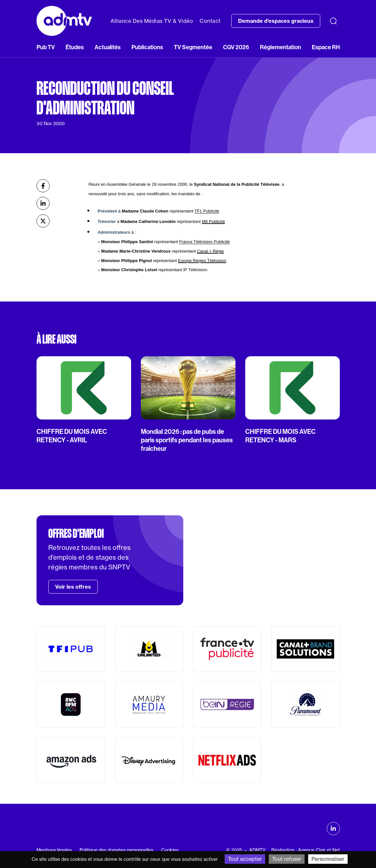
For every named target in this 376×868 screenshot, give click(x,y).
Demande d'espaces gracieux (276, 21)
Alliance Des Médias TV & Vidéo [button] (152, 21)
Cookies (170, 850)
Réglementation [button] (280, 47)
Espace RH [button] (326, 47)
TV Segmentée (193, 47)
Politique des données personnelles (116, 850)
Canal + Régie (211, 251)
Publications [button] (147, 47)
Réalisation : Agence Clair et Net (306, 850)
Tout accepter (245, 859)
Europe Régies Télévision (202, 261)
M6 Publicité (213, 221)
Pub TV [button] (46, 47)
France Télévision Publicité (204, 242)
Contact (210, 21)
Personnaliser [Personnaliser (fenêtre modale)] (328, 859)
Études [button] (75, 47)
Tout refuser (287, 859)
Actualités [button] (108, 47)
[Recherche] (333, 21)
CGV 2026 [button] (236, 47)
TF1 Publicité (207, 211)
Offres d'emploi (76, 534)
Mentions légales (54, 850)
